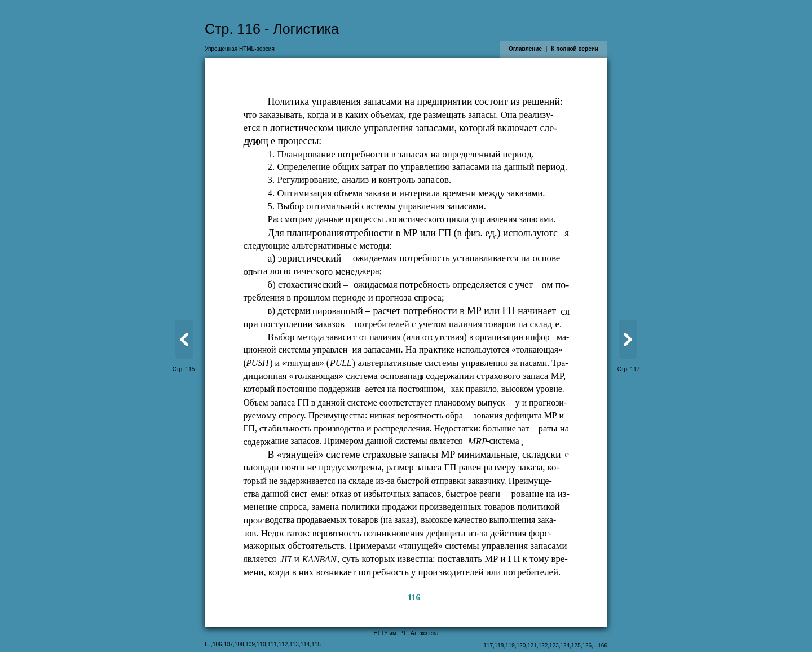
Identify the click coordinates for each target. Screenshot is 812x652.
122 (543, 646)
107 (228, 644)
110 (261, 644)
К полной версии (575, 49)
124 (565, 646)
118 (499, 646)
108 (239, 644)
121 (532, 646)
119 (510, 646)
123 (554, 646)
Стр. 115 (184, 369)
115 (316, 644)
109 (250, 644)
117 (488, 646)
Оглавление (525, 49)
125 (576, 646)
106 (217, 644)
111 (272, 644)
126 (587, 646)
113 (294, 644)
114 (305, 644)
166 (603, 646)
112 (283, 644)
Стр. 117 (629, 369)
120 (521, 646)
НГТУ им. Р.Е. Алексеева (406, 633)
